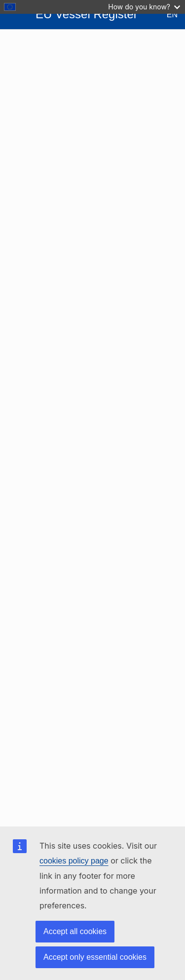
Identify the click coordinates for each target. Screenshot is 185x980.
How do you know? (144, 7)
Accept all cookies (75, 931)
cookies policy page (74, 861)
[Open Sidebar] (16, 15)
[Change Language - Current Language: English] (164, 15)
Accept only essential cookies (95, 957)
